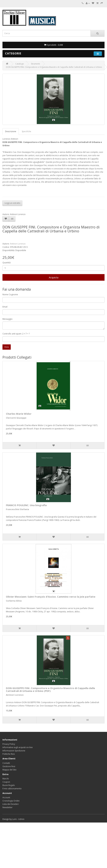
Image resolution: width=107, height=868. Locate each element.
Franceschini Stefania (17, 509)
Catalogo (20, 64)
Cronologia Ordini (11, 801)
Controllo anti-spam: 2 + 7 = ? (16, 334)
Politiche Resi (9, 754)
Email (5, 307)
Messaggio (8, 319)
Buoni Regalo (9, 785)
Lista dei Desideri (11, 804)
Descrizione (11, 131)
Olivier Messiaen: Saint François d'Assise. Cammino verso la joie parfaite (51, 597)
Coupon (6, 782)
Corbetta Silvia (14, 601)
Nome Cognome (10, 294)
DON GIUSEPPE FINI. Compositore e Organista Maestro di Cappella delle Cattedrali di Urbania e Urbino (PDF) (50, 689)
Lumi (14, 819)
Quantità (7, 263)
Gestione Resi (9, 766)
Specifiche (26, 131)
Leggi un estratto (12, 203)
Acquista (54, 277)
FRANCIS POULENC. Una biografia (26, 505)
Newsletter (8, 807)
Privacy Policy (9, 744)
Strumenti (35, 64)
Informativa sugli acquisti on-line (18, 747)
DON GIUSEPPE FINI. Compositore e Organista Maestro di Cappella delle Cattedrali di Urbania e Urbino (54, 67)
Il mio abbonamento (12, 789)
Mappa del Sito (9, 770)
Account (6, 797)
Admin (21, 819)
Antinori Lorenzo (18, 244)
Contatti (6, 763)
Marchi (6, 779)
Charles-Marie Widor (19, 414)
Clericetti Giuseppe (16, 418)
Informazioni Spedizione (14, 751)
